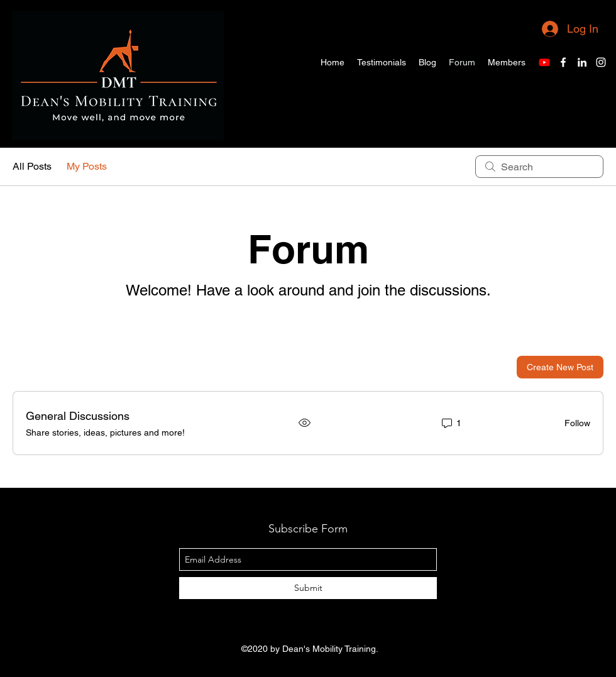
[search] (539, 167)
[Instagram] (601, 62)
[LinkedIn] (582, 62)
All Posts (32, 166)
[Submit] (308, 588)
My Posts (87, 166)
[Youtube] (544, 62)
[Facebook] (563, 62)
